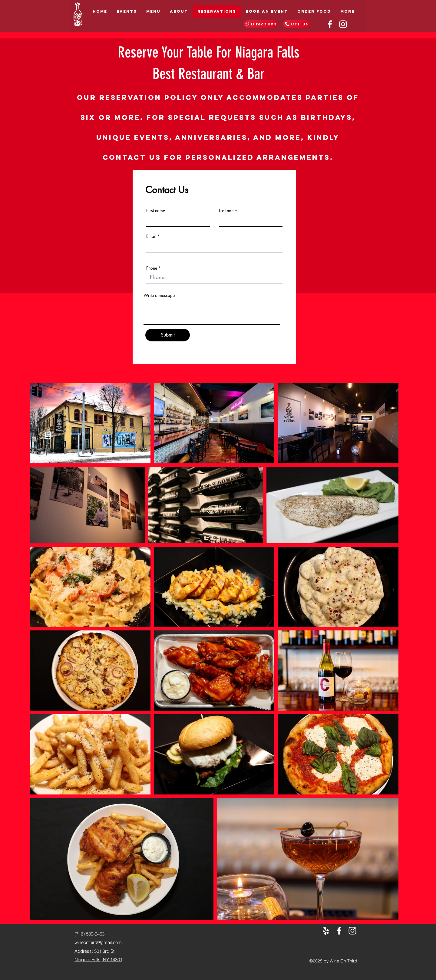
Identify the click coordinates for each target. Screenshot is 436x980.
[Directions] (261, 24)
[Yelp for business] (326, 931)
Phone (152, 268)
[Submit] (168, 335)
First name (156, 211)
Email (151, 236)
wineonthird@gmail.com (98, 942)
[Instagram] (343, 24)
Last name (228, 211)
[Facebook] (330, 24)
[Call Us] (296, 24)
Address (83, 951)
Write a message (159, 295)
